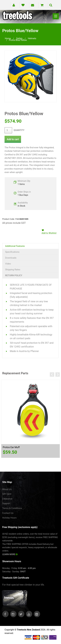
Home (8, 38)
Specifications (12, 252)
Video (8, 264)
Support (6, 503)
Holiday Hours (9, 518)
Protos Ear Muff (11, 447)
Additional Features (15, 246)
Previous (52, 375)
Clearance (7, 499)
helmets (32, 38)
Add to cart (13, 139)
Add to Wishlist (49, 233)
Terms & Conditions (12, 508)
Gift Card (7, 494)
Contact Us (8, 513)
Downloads (11, 258)
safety (19, 38)
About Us (7, 489)
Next (58, 375)
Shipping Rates (13, 270)
